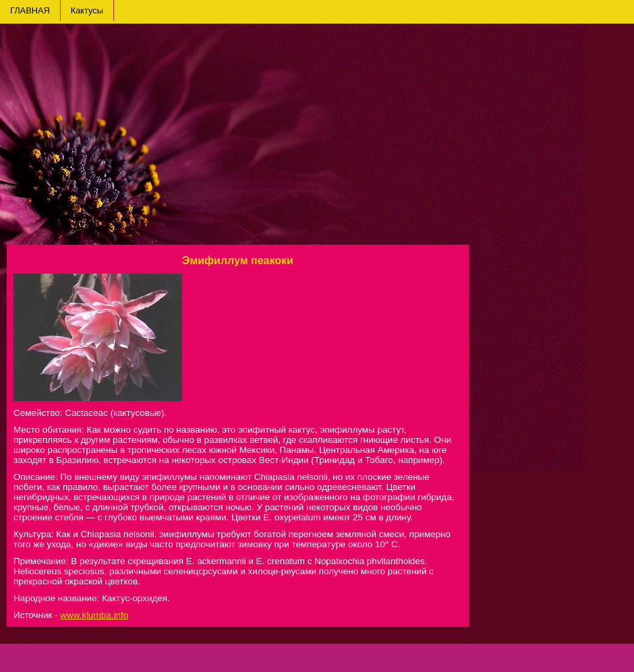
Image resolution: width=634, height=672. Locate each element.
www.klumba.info (94, 615)
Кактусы (87, 10)
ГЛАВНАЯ (30, 10)
